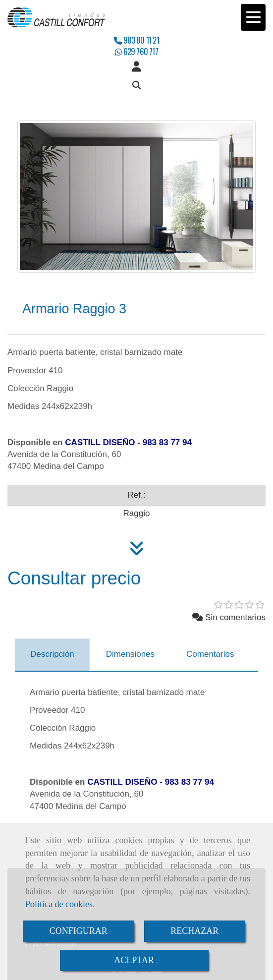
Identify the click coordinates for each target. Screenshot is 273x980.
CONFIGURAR (79, 931)
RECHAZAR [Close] (194, 931)
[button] (136, 67)
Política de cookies (59, 904)
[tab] (52, 655)
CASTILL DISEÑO (100, 442)
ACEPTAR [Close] (134, 960)
